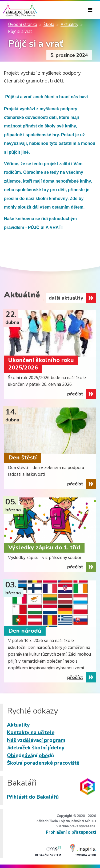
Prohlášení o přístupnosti (71, 833)
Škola (49, 25)
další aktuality (66, 298)
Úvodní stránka (23, 25)
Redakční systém (48, 852)
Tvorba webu (83, 851)
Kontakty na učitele (31, 733)
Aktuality (69, 25)
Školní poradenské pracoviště (43, 763)
